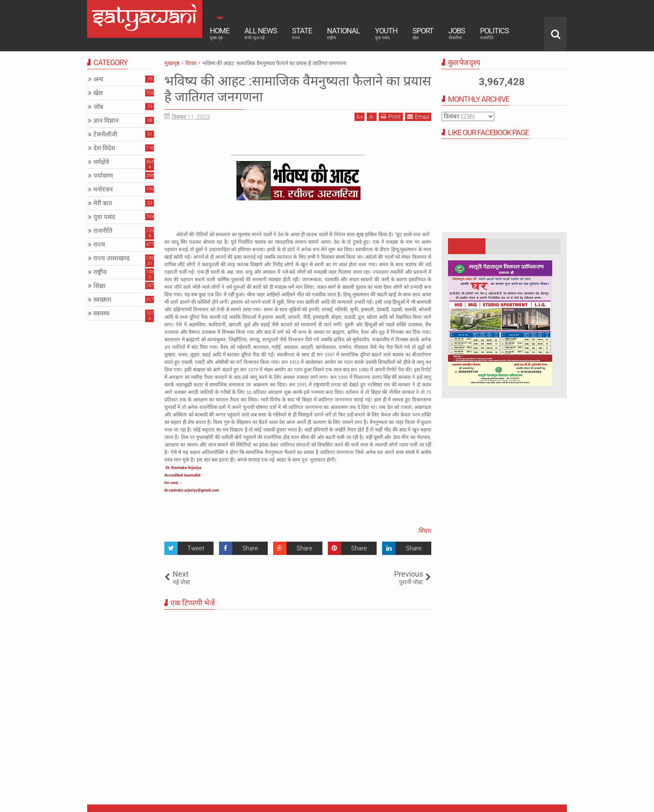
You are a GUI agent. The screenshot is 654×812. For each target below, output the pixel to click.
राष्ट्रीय (100, 272)
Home (220, 33)
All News (261, 33)
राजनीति (103, 231)
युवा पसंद (104, 217)
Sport (423, 33)
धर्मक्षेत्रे (101, 162)
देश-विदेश (104, 148)
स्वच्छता (102, 300)
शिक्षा (99, 286)
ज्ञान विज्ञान (106, 121)
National (343, 33)
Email (418, 117)
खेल (98, 93)
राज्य (99, 245)
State (302, 33)
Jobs (457, 33)
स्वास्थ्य (102, 313)
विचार (425, 531)
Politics (494, 33)
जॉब (98, 107)
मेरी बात (103, 203)
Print (391, 117)
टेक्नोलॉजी (105, 134)
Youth (386, 33)
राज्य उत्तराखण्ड (112, 258)
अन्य (98, 79)
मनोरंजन (103, 189)
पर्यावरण (103, 176)
